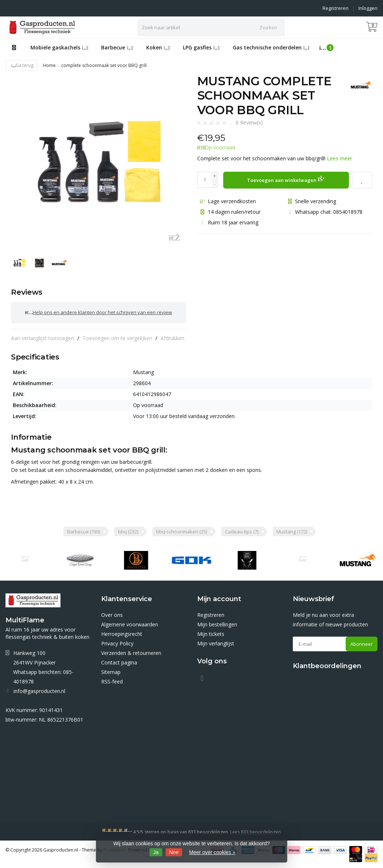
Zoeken (268, 27)
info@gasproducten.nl (39, 689)
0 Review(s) (249, 122)
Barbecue (117, 47)
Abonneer (362, 642)
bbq (128, 529)
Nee (174, 852)
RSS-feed (112, 679)
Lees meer (340, 158)
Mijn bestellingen (217, 622)
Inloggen (368, 8)
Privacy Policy (117, 641)
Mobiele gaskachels (60, 47)
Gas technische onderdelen (271, 47)
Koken (158, 47)
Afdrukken (172, 336)
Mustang (292, 529)
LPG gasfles (201, 47)
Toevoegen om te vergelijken (117, 336)
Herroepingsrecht (122, 632)
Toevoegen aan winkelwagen (286, 179)
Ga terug (21, 65)
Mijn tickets (211, 632)
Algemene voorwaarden (130, 622)
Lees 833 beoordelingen (255, 830)
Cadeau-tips (242, 529)
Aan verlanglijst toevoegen (43, 336)
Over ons (112, 613)
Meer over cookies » (212, 852)
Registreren (336, 8)
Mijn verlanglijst (216, 641)
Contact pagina (119, 660)
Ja (156, 852)
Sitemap (111, 670)
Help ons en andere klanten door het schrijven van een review (98, 312)
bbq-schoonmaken (182, 529)
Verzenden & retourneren (131, 651)
